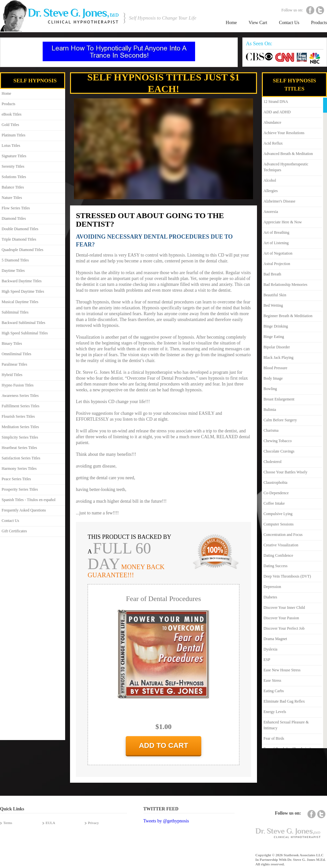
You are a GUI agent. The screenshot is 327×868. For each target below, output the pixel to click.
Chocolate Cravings (279, 451)
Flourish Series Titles (18, 416)
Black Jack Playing (278, 357)
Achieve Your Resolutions (284, 133)
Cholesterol (272, 462)
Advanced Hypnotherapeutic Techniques (286, 167)
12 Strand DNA (276, 102)
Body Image (273, 378)
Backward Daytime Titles (22, 281)
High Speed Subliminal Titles (25, 333)
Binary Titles (12, 343)
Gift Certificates (14, 531)
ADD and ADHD (277, 112)
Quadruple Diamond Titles (22, 250)
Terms (8, 823)
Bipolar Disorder (277, 347)
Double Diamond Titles (20, 229)
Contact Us (289, 23)
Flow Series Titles (16, 208)
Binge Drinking (276, 326)
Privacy (93, 823)
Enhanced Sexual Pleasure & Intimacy (286, 725)
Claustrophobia (275, 483)
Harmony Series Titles (19, 469)
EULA (50, 823)
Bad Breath (272, 274)
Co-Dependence (276, 493)
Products (319, 23)
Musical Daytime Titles (20, 302)
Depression (272, 587)
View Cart (258, 23)
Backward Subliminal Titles (23, 323)
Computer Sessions (278, 524)
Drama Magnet (275, 639)
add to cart (163, 745)
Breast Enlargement (279, 399)
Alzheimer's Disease (279, 201)
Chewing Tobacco (278, 441)
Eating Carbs (274, 691)
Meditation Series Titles (20, 427)
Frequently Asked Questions (24, 510)
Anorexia (271, 212)
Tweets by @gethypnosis (166, 821)
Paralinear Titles (14, 364)
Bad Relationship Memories (285, 285)
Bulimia (270, 410)
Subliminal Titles (15, 312)
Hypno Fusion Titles (18, 385)
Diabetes (270, 597)
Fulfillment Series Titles (21, 406)
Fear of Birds (274, 738)
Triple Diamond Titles (19, 239)
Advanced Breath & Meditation (288, 154)
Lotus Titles (11, 146)
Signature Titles (14, 156)
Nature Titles (12, 198)
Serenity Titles (13, 166)
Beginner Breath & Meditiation (288, 316)
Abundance (272, 122)
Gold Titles (10, 125)
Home (231, 23)
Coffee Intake (274, 503)
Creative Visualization (281, 545)
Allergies (271, 191)
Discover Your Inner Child (284, 608)
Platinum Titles (14, 135)
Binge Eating (274, 337)
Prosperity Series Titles (20, 489)
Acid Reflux (273, 143)
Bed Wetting (273, 305)
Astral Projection (277, 264)
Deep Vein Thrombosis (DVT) (287, 576)
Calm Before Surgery (280, 420)
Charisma (271, 430)
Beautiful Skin (275, 295)
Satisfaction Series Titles (21, 458)
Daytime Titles (13, 271)
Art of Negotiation (278, 253)
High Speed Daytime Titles (23, 291)
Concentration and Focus (283, 535)
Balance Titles (13, 187)
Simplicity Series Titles (20, 437)
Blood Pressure (275, 368)
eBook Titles (12, 114)
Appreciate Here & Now (283, 222)
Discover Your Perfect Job (284, 628)
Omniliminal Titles (16, 354)
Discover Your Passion (281, 618)
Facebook (310, 10)
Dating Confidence (278, 555)
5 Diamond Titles (15, 260)
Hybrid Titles (12, 375)
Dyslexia (270, 649)
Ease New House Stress (282, 670)
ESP (267, 660)
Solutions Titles (14, 177)
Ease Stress (272, 680)
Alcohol (270, 180)
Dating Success (276, 566)
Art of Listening (276, 243)
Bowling (270, 389)
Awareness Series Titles (20, 396)
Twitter (320, 10)
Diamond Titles (14, 218)
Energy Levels (275, 712)
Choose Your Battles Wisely (285, 472)
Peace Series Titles (16, 479)
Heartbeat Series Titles (19, 448)
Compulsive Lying (278, 514)
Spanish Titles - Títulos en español (28, 500)
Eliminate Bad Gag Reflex (284, 701)
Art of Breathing (276, 232)
